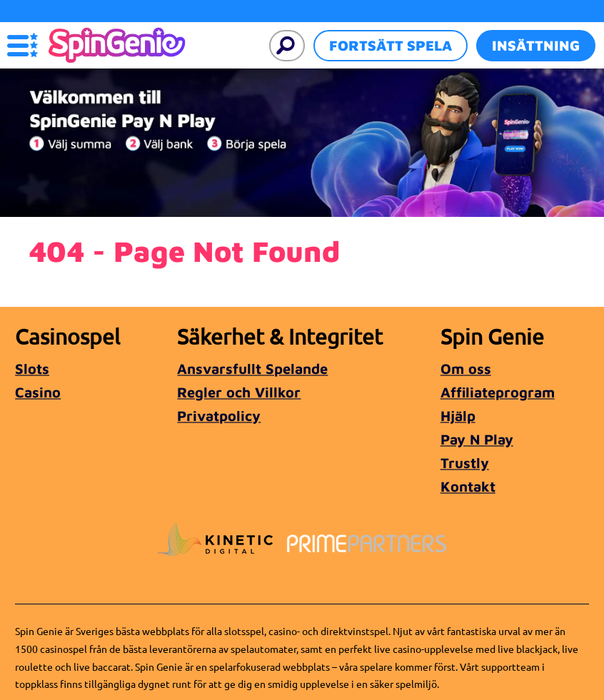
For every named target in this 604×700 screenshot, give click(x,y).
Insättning (536, 45)
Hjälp (458, 416)
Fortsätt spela (391, 45)
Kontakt (468, 486)
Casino (38, 392)
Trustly (465, 463)
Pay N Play (477, 439)
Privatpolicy (219, 416)
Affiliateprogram (498, 392)
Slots (32, 369)
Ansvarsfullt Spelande (252, 369)
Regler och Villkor (239, 392)
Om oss (466, 369)
